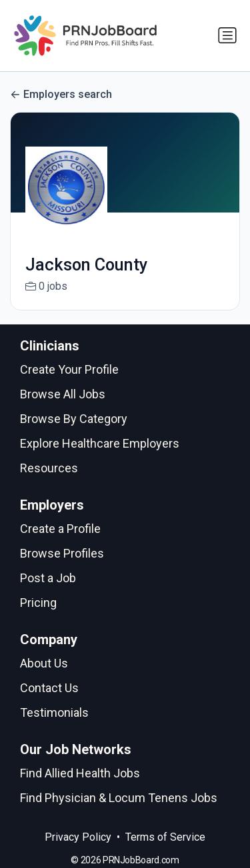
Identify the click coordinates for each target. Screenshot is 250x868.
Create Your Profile (69, 369)
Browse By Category (74, 419)
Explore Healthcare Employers (100, 443)
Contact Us (49, 688)
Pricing (38, 603)
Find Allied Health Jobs (80, 773)
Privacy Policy (78, 837)
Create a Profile (60, 529)
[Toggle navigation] (227, 35)
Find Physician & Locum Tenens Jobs (119, 798)
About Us (44, 663)
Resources (49, 468)
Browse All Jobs (63, 394)
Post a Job (48, 578)
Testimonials (54, 712)
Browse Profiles (62, 553)
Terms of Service (165, 837)
